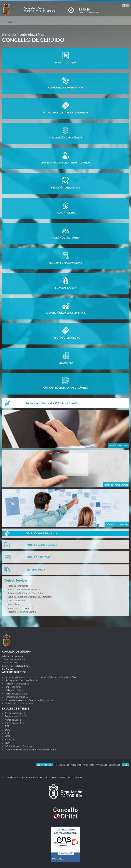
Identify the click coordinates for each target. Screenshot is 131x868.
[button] (125, 5)
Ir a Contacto (8, 669)
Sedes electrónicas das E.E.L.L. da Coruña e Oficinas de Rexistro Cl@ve (41, 677)
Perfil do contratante (18, 586)
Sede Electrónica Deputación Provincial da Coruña (31, 750)
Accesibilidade (62, 765)
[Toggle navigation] (10, 21)
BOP (7, 726)
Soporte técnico (45, 765)
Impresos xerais (13, 687)
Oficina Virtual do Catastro (18, 746)
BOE (7, 733)
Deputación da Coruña (16, 716)
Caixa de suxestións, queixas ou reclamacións (30, 597)
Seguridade (115, 765)
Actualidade (13, 604)
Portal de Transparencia (17, 684)
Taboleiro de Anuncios (17, 697)
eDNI (8, 736)
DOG (8, 730)
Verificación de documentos (21, 608)
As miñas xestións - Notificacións (22, 680)
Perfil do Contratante (16, 694)
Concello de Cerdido (15, 713)
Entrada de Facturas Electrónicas (24, 589)
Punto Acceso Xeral (15, 723)
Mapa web (76, 765)
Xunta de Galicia (13, 720)
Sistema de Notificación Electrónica (25, 593)
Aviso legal (89, 765)
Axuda (125, 765)
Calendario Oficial (14, 690)
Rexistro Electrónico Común (22, 612)
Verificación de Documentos (20, 703)
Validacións (11, 740)
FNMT (8, 743)
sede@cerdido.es (23, 666)
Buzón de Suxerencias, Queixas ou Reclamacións (30, 700)
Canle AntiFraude (16, 601)
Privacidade (102, 765)
